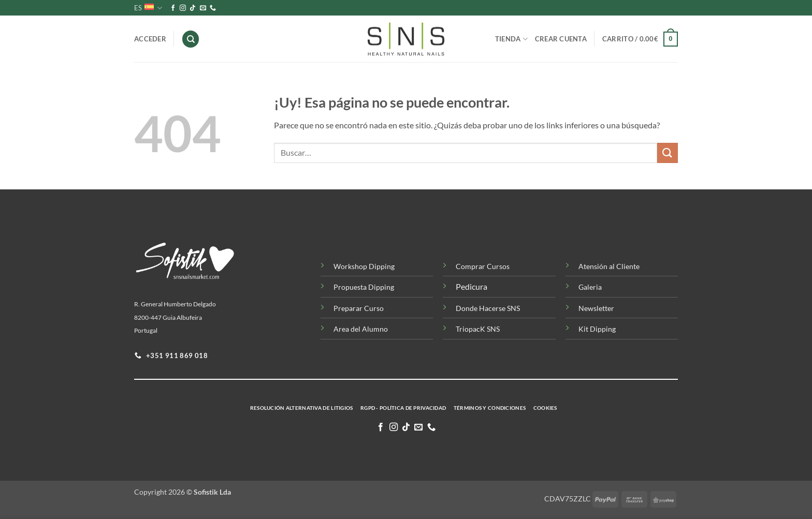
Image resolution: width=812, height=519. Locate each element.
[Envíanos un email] (203, 8)
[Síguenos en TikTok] (193, 8)
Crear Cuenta (561, 39)
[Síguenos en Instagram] (183, 8)
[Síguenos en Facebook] (173, 8)
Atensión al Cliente (609, 266)
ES (148, 8)
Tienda (511, 39)
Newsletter (596, 308)
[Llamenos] (213, 8)
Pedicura (472, 286)
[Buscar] (191, 39)
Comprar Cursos (483, 266)
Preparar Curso (359, 308)
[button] (640, 39)
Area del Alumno (361, 329)
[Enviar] (668, 153)
